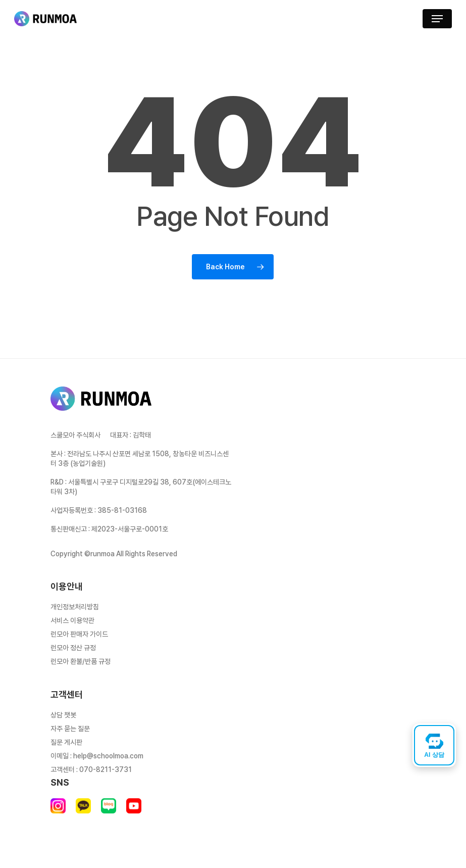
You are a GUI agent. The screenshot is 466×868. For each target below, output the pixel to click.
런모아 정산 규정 (73, 648)
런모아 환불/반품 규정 (81, 661)
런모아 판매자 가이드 (79, 634)
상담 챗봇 (63, 715)
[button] (437, 19)
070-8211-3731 (106, 769)
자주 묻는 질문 (70, 729)
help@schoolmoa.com (108, 756)
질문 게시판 (66, 742)
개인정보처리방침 (75, 607)
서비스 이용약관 (72, 620)
